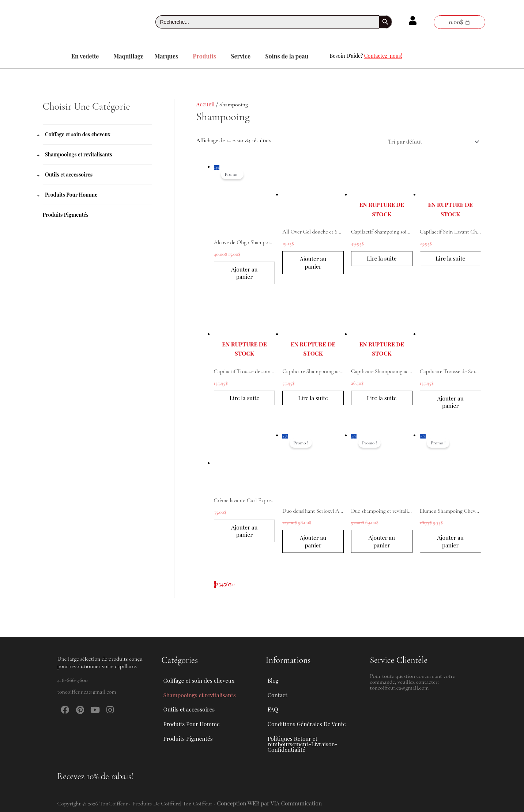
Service (241, 56)
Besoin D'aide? (366, 56)
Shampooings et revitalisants (79, 154)
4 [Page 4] (223, 587)
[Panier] (459, 22)
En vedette (85, 56)
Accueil (206, 104)
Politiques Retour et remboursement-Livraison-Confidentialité (304, 742)
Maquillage (128, 56)
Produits (204, 56)
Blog (273, 669)
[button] (87, 56)
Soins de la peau (287, 56)
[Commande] (431, 142)
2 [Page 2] (217, 587)
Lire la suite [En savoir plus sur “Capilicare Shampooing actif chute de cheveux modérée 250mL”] (382, 400)
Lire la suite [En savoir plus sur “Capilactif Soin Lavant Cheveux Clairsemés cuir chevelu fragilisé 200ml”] (451, 260)
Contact (278, 686)
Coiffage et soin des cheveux (78, 134)
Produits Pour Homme (71, 195)
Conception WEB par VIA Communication (271, 803)
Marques (167, 56)
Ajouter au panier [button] (244, 274)
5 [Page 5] (225, 587)
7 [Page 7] (231, 587)
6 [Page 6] (228, 587)
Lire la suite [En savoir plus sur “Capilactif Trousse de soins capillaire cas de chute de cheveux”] (245, 400)
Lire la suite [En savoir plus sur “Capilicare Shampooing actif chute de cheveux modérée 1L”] (313, 400)
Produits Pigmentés (66, 215)
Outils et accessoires (69, 174)
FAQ (273, 703)
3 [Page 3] (220, 587)
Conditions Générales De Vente (308, 720)
